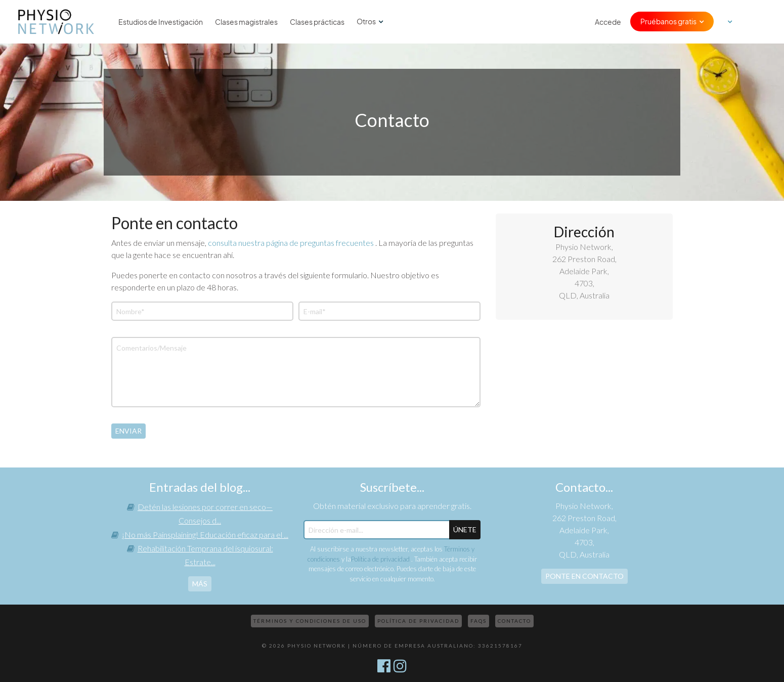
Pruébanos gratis (668, 21)
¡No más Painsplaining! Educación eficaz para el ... (205, 535)
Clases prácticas (317, 22)
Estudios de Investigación (161, 22)
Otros (366, 21)
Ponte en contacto (584, 576)
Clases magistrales (246, 22)
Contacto (514, 621)
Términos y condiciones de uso (310, 621)
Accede (608, 22)
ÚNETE (465, 529)
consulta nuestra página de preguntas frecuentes (292, 243)
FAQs (478, 621)
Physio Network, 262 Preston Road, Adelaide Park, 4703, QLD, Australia (584, 271)
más (200, 584)
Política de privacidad (381, 559)
